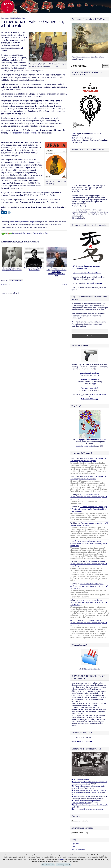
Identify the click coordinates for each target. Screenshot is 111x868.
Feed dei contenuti (78, 822)
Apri (73, 134)
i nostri (93, 256)
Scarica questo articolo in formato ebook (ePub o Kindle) (24, 233)
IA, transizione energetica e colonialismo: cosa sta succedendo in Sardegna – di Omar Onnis (89, 470)
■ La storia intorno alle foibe (81, 770)
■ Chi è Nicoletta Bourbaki (80, 753)
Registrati (75, 816)
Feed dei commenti (78, 825)
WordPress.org (77, 828)
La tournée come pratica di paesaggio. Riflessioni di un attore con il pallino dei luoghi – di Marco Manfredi (89, 482)
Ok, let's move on (48, 865)
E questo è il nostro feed (89, 361)
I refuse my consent (63, 865)
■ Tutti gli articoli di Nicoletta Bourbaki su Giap (87, 782)
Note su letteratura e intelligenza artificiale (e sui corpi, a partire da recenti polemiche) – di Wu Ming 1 (89, 559)
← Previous (5, 285)
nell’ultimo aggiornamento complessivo (24, 222)
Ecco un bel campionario (82, 714)
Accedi (74, 819)
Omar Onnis (75, 514)
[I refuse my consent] (108, 860)
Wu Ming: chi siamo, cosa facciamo (86, 239)
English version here (79, 241)
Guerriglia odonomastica (85, 419)
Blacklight (61, 859)
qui (94, 357)
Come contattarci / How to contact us (87, 246)
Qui (73, 138)
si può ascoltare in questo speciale (24, 133)
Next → (64, 285)
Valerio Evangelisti (16, 280)
